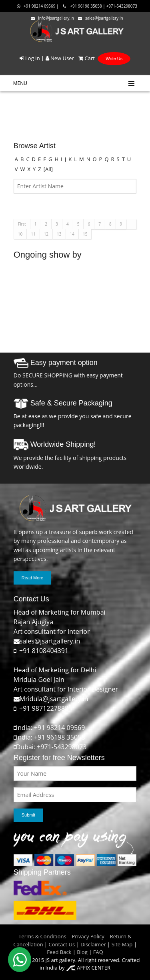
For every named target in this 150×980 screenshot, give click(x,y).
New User (60, 58)
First (22, 224)
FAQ (98, 952)
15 (85, 234)
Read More (32, 578)
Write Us (114, 58)
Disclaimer (93, 944)
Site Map (121, 944)
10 (20, 234)
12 (46, 234)
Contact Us (62, 944)
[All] (48, 169)
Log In (30, 58)
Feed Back (59, 952)
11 (33, 234)
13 (59, 234)
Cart (85, 58)
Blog (82, 952)
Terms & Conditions (42, 936)
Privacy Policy (88, 936)
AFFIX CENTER (88, 968)
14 (72, 234)
